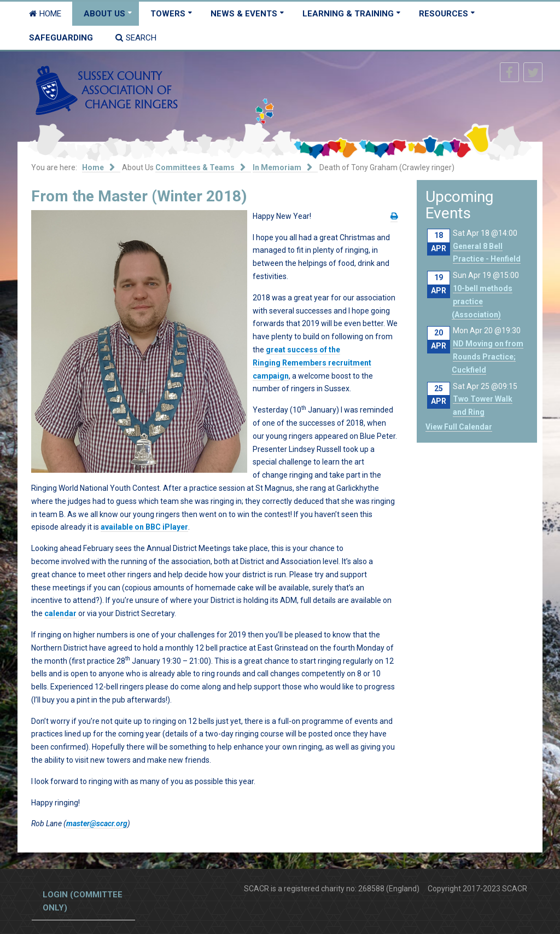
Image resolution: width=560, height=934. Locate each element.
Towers (168, 14)
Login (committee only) (83, 901)
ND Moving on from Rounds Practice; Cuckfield (488, 357)
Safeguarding (61, 38)
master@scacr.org (97, 823)
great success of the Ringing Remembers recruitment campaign (312, 363)
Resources (444, 14)
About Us (104, 14)
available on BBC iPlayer (144, 527)
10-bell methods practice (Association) (482, 301)
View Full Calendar (459, 427)
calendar (60, 613)
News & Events (244, 14)
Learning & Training (348, 14)
